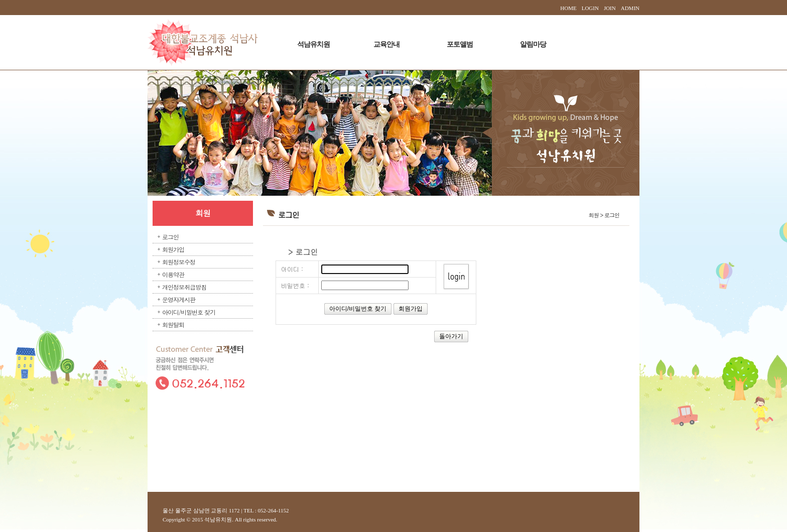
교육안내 (386, 44)
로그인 (170, 237)
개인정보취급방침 (184, 287)
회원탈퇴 (173, 324)
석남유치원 (313, 44)
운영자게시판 (179, 299)
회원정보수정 (179, 262)
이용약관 (173, 274)
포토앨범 (460, 44)
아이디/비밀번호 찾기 (189, 312)
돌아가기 (451, 336)
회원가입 (173, 249)
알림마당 (533, 44)
